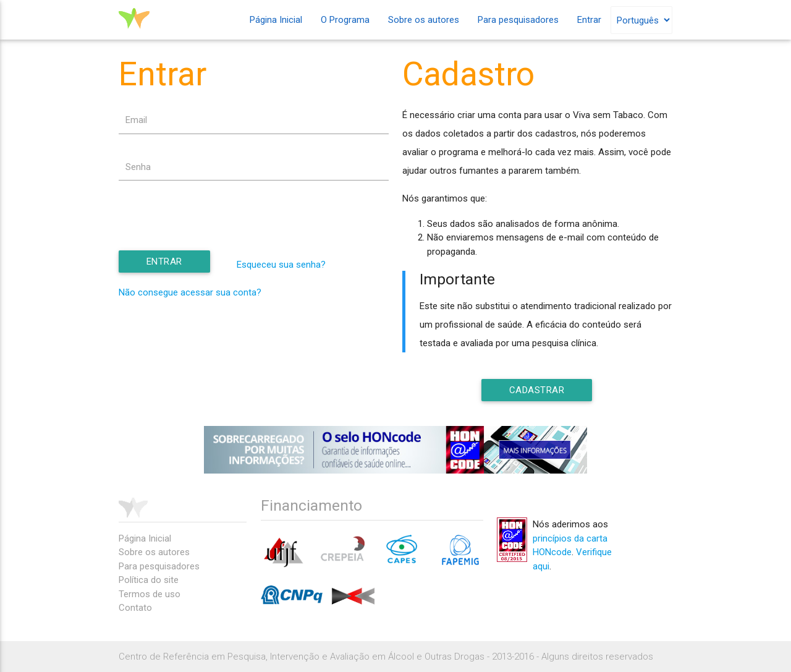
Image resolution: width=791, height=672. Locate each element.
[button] (164, 262)
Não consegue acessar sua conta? (190, 293)
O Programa (345, 20)
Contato (135, 608)
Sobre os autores (424, 20)
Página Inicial (276, 20)
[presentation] (213, 227)
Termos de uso (150, 594)
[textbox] (254, 120)
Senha (138, 167)
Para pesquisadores (518, 20)
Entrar (589, 20)
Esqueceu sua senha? (281, 265)
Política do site (149, 580)
